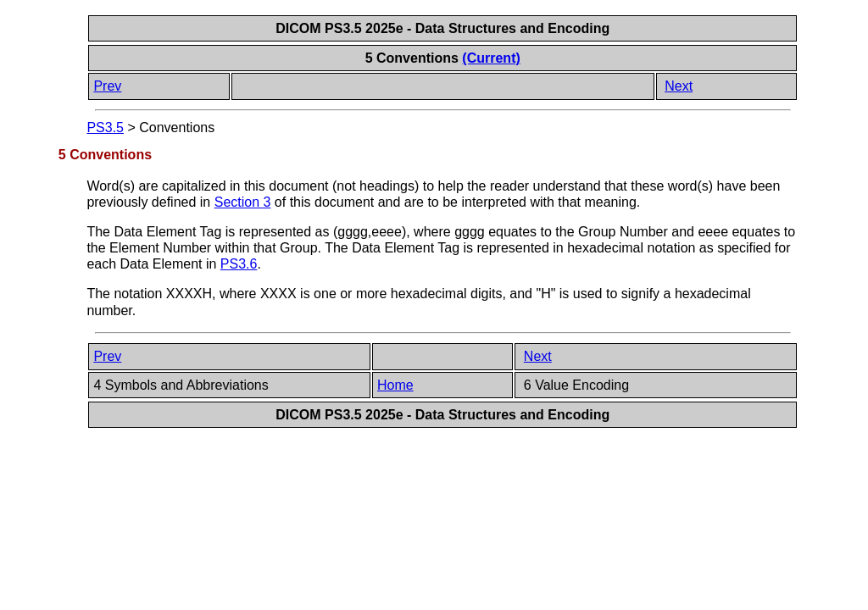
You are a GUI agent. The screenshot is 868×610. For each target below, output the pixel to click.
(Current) (491, 58)
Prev (107, 86)
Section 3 (243, 202)
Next (679, 86)
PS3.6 (239, 264)
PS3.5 (105, 128)
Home (395, 385)
